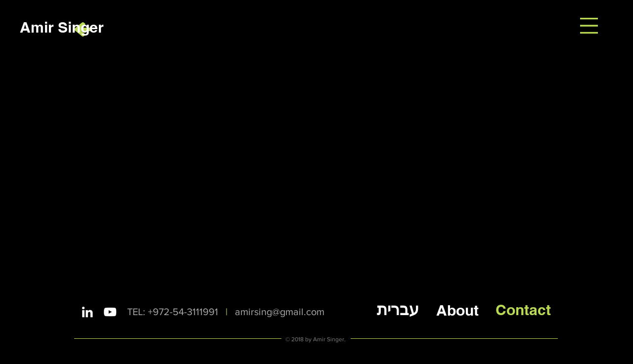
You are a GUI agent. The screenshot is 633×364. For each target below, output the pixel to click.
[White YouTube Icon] (110, 312)
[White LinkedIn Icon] (87, 312)
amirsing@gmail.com (280, 312)
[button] (589, 26)
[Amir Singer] (62, 27)
